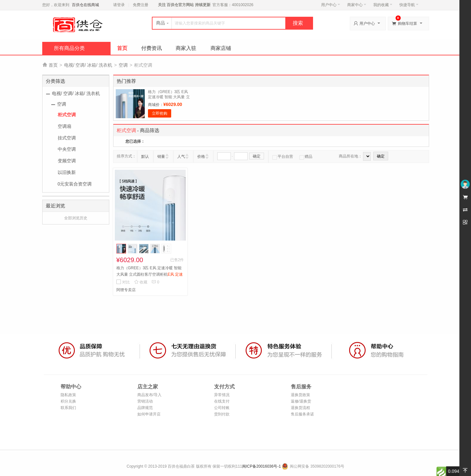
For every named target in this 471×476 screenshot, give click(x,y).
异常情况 (222, 395)
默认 (145, 157)
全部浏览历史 (76, 218)
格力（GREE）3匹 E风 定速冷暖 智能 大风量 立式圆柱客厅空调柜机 (169, 97)
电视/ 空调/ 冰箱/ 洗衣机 (88, 65)
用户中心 (331, 5)
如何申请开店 (149, 414)
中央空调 (67, 149)
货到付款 (222, 414)
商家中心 (357, 5)
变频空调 (67, 161)
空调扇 (64, 126)
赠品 (306, 157)
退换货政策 (300, 395)
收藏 (141, 282)
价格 (201, 157)
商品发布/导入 (149, 395)
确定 (257, 156)
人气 (181, 157)
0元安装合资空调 (75, 184)
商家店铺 (221, 48)
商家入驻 (186, 48)
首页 (122, 48)
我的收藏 (383, 5)
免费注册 (141, 5)
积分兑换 (68, 401)
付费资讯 (152, 48)
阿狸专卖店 (126, 290)
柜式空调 (67, 115)
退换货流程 (300, 408)
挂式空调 (67, 138)
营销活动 (145, 401)
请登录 (119, 5)
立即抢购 (160, 113)
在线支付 (222, 401)
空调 (123, 65)
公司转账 (222, 408)
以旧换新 (67, 172)
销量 (161, 157)
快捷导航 (409, 5)
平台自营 (283, 157)
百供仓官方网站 (180, 5)
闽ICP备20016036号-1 (261, 466)
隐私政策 (68, 395)
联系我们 (68, 408)
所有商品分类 (69, 48)
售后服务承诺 (302, 414)
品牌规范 (145, 408)
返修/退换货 (301, 401)
